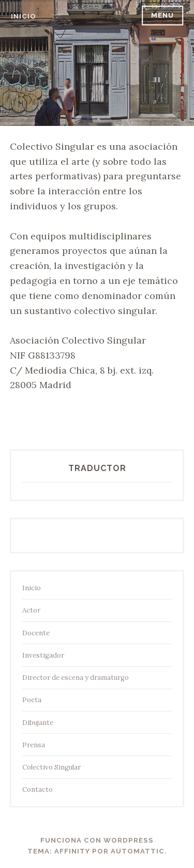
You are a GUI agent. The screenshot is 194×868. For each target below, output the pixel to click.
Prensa (34, 745)
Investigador (43, 655)
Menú (162, 15)
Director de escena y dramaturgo (76, 678)
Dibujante (38, 723)
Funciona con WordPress (97, 840)
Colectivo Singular (51, 767)
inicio (24, 16)
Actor (31, 610)
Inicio (32, 588)
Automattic (138, 851)
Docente (36, 633)
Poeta (32, 700)
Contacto (38, 789)
